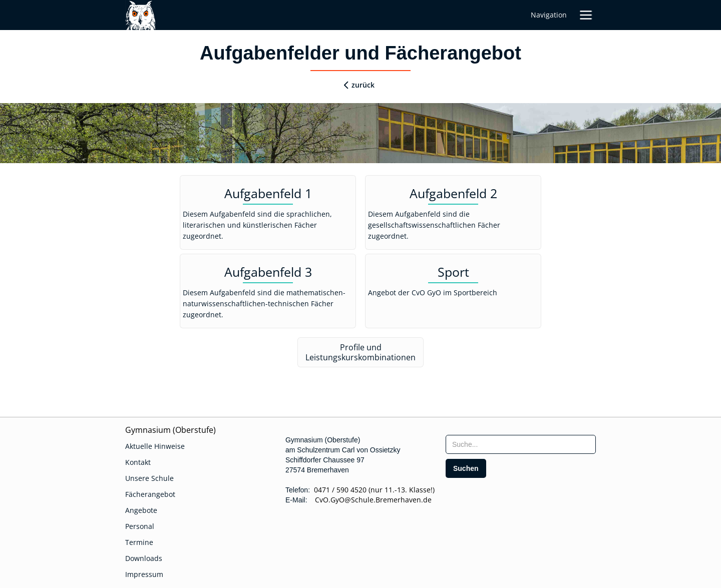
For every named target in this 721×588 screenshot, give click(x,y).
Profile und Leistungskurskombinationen (360, 352)
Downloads (144, 558)
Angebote (141, 510)
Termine (139, 542)
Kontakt (138, 462)
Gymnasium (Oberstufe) (170, 430)
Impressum (144, 574)
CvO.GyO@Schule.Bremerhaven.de (370, 500)
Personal (140, 526)
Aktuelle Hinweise (155, 446)
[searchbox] (521, 444)
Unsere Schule (149, 478)
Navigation (549, 15)
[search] (466, 468)
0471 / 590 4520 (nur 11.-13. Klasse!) (374, 490)
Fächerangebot (150, 494)
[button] (586, 15)
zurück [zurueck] (363, 85)
